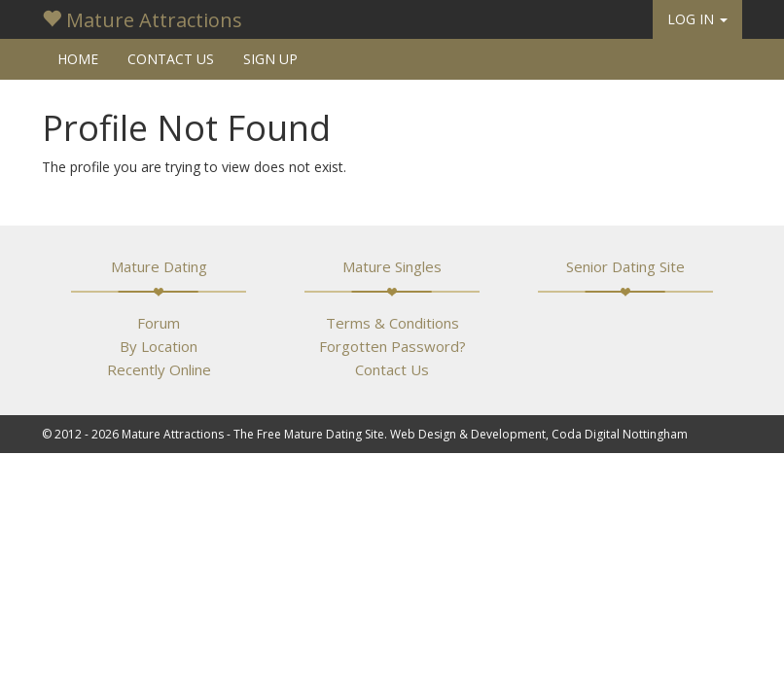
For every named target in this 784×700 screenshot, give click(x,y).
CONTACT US (171, 59)
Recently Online (159, 369)
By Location (159, 346)
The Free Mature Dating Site (309, 434)
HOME (78, 59)
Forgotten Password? (392, 346)
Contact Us (392, 369)
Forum (159, 323)
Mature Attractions (142, 20)
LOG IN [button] (697, 19)
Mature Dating (159, 266)
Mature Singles (392, 266)
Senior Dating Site (625, 266)
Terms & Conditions (392, 323)
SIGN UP (270, 59)
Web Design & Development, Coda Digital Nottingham (539, 434)
